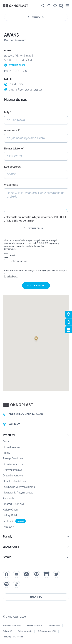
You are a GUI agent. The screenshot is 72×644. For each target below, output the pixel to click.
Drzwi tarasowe (12, 447)
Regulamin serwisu (35, 625)
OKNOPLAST (11, 547)
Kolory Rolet (10, 515)
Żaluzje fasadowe (13, 459)
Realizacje (14, 521)
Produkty (9, 435)
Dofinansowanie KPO (47, 631)
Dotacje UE (7, 631)
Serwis (7, 557)
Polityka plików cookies (13, 637)
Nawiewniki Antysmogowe (18, 493)
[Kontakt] (49, 6)
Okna (6, 441)
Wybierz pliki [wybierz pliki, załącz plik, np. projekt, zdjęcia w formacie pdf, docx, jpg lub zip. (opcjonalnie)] (36, 229)
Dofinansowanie (25, 631)
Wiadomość (11, 185)
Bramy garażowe (13, 470)
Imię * (7, 112)
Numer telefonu (14, 149)
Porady (8, 537)
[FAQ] (61, 6)
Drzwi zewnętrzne (13, 464)
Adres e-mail (12, 130)
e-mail (13, 255)
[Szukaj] (43, 6)
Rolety (6, 453)
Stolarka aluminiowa (14, 481)
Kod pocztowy (13, 167)
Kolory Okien (10, 510)
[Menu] (67, 6)
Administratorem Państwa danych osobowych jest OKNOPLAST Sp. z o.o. (36, 274)
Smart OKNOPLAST (13, 504)
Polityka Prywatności (12, 625)
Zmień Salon (36, 17)
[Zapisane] (55, 6)
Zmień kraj (36, 597)
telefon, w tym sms (18, 261)
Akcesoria (8, 498)
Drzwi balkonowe (13, 476)
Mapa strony (54, 625)
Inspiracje (8, 527)
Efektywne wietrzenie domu (19, 487)
